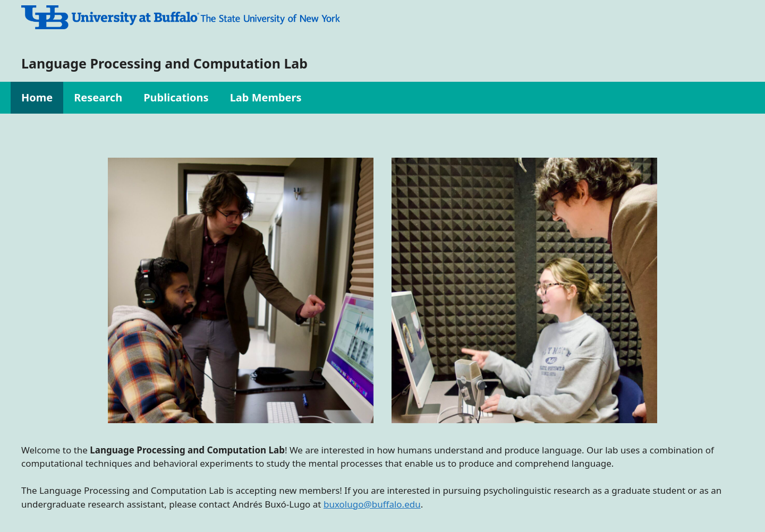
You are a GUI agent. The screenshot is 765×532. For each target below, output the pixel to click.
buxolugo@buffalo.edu (372, 504)
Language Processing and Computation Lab (164, 63)
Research (98, 97)
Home (37, 97)
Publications (176, 97)
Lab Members (266, 97)
